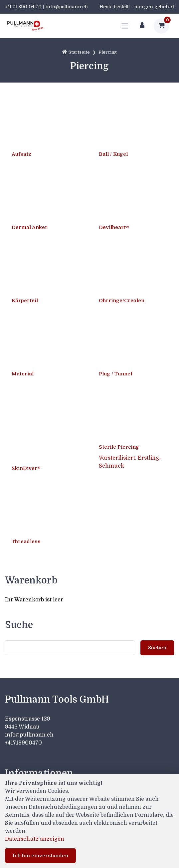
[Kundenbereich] (142, 26)
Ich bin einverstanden (40, 856)
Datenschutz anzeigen (35, 839)
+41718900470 (23, 743)
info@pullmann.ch (30, 735)
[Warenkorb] (161, 26)
